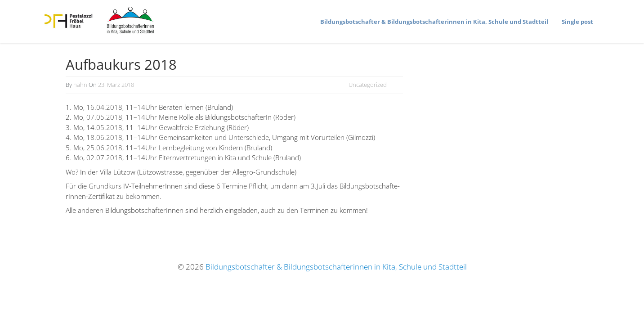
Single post (577, 22)
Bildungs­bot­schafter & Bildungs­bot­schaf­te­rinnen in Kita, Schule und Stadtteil (434, 22)
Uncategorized (368, 85)
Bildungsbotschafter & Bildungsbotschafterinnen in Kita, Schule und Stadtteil (336, 267)
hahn (80, 85)
